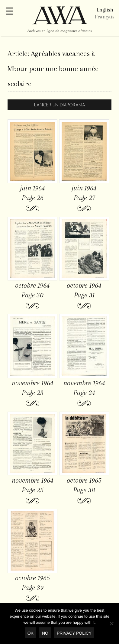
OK (31, 633)
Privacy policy (74, 633)
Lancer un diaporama (60, 105)
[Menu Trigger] (10, 11)
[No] (111, 623)
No (45, 633)
